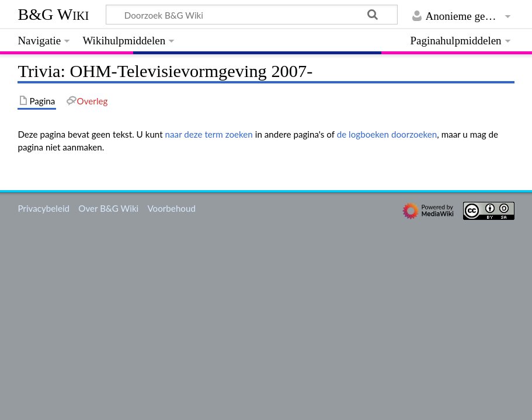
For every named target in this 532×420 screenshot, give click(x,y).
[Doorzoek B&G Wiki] (251, 15)
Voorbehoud (171, 208)
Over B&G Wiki (108, 208)
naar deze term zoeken (209, 134)
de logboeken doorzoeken (387, 134)
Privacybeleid (44, 208)
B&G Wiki (53, 14)
